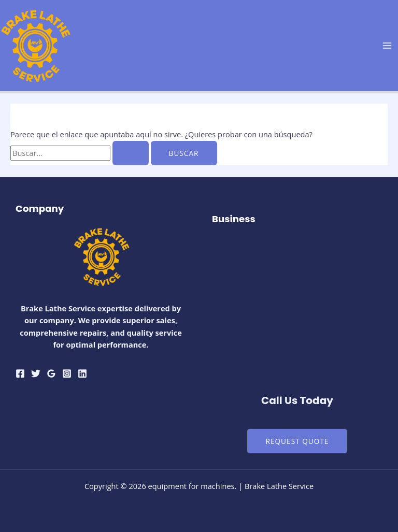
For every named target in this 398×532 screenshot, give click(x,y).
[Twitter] (36, 373)
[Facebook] (20, 373)
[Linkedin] (82, 373)
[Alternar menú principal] (387, 46)
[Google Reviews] (51, 373)
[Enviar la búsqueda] (131, 153)
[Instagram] (67, 373)
